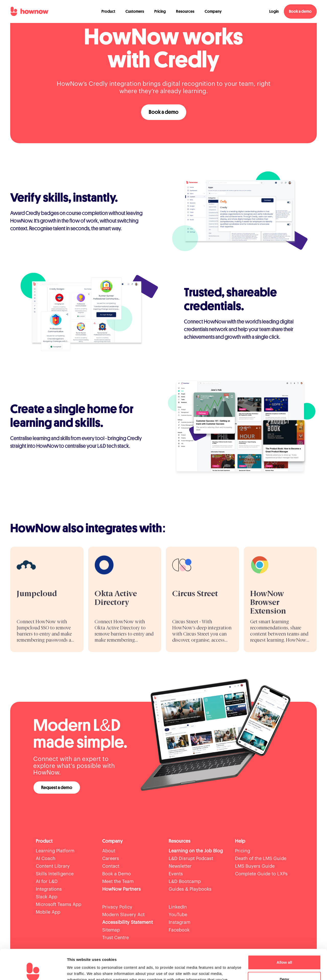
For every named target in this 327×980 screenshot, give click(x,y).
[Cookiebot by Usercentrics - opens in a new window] (33, 970)
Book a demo (300, 11)
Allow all (284, 932)
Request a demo (57, 788)
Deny (284, 949)
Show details (79, 970)
